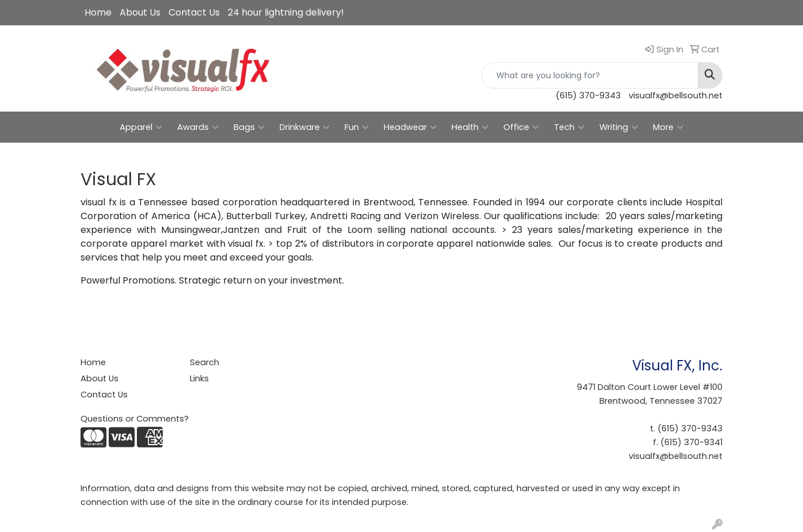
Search (204, 362)
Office (521, 127)
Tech (569, 127)
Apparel (141, 127)
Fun (357, 127)
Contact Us (194, 12)
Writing (619, 127)
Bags (249, 127)
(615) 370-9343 (588, 95)
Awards (198, 127)
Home (98, 12)
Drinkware (305, 127)
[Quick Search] (590, 75)
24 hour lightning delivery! (286, 12)
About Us (140, 12)
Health (470, 127)
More (668, 127)
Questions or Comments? (135, 419)
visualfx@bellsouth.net (676, 95)
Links (199, 378)
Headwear (410, 127)
